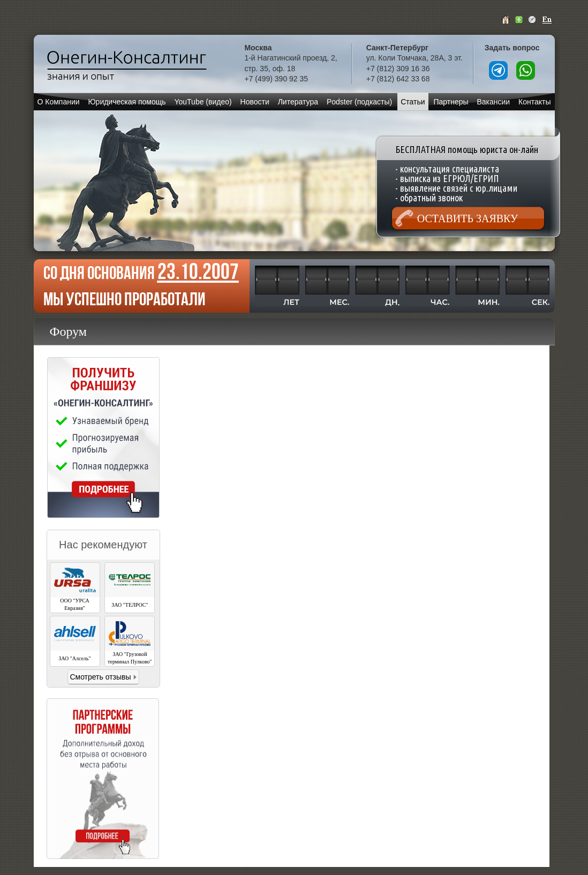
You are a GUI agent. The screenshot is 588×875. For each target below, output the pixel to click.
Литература (298, 102)
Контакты (534, 102)
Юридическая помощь (127, 102)
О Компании (58, 102)
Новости (255, 102)
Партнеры (451, 102)
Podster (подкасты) (359, 102)
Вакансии (493, 102)
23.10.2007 (198, 271)
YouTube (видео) (203, 102)
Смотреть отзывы (100, 677)
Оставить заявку (468, 218)
